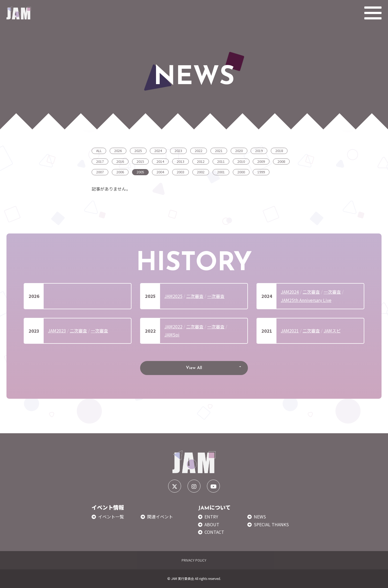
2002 (201, 172)
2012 (201, 161)
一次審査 (216, 296)
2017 (100, 161)
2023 (178, 151)
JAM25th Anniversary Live (306, 300)
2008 (281, 161)
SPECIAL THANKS (271, 524)
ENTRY (211, 517)
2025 (138, 151)
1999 (261, 172)
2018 (279, 151)
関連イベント (160, 517)
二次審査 (195, 296)
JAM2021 (290, 331)
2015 (140, 161)
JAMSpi (172, 335)
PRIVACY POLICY (194, 560)
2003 (181, 172)
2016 (120, 161)
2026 (118, 151)
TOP (380, 577)
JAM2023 (57, 331)
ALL (99, 151)
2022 (199, 151)
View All (194, 368)
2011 (221, 161)
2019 (259, 151)
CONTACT (214, 532)
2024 (158, 151)
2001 (221, 172)
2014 (160, 161)
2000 (241, 172)
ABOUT (212, 524)
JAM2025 (173, 296)
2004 (160, 172)
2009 (261, 161)
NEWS (260, 517)
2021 (219, 151)
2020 (239, 151)
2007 (100, 172)
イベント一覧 (111, 517)
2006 (120, 172)
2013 (181, 161)
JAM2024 (290, 292)
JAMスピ (332, 331)
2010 (241, 161)
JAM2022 (173, 326)
